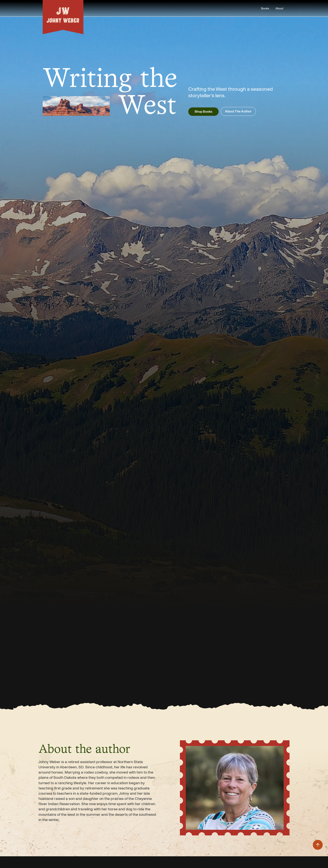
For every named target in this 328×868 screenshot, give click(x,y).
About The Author (238, 111)
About (279, 8)
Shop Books (203, 112)
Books (265, 8)
